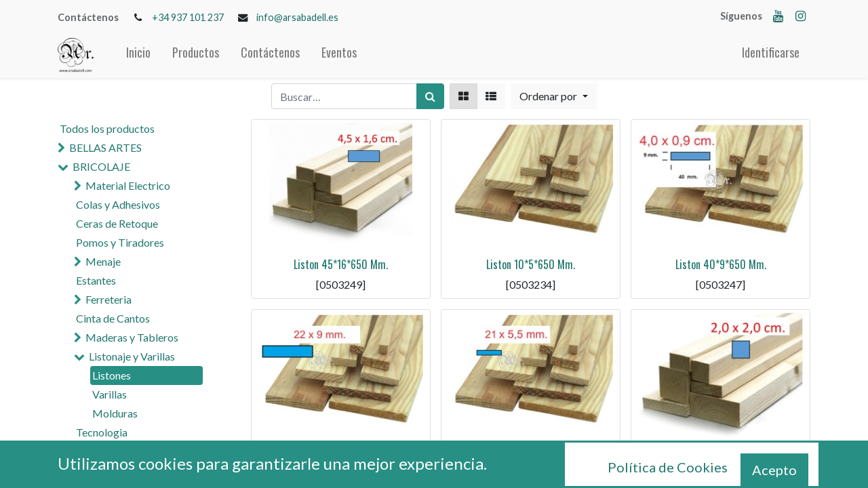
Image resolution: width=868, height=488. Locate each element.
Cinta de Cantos (113, 318)
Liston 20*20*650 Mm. (721, 454)
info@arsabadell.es (297, 17)
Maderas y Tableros (132, 337)
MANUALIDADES (113, 451)
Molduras (115, 413)
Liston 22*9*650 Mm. (341, 454)
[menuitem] (138, 55)
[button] (553, 96)
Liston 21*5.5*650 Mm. (531, 454)
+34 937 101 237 (188, 17)
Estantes (96, 280)
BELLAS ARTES (105, 147)
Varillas (110, 394)
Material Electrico (128, 185)
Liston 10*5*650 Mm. (531, 264)
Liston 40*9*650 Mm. (721, 264)
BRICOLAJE (101, 166)
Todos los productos (107, 128)
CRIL (81, 470)
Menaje (103, 261)
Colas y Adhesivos (118, 204)
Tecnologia (102, 432)
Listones (112, 375)
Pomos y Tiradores (120, 242)
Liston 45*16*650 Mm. (341, 264)
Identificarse (771, 52)
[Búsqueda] (430, 96)
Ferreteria (108, 299)
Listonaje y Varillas (132, 356)
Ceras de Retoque (117, 223)
